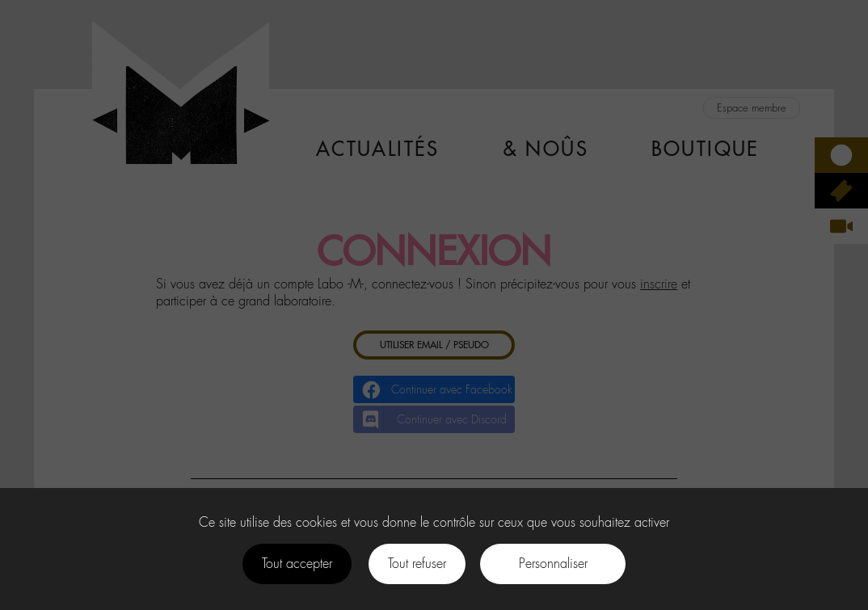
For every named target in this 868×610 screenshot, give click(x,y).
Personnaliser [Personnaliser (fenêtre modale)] (553, 564)
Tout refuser (417, 564)
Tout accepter (297, 564)
